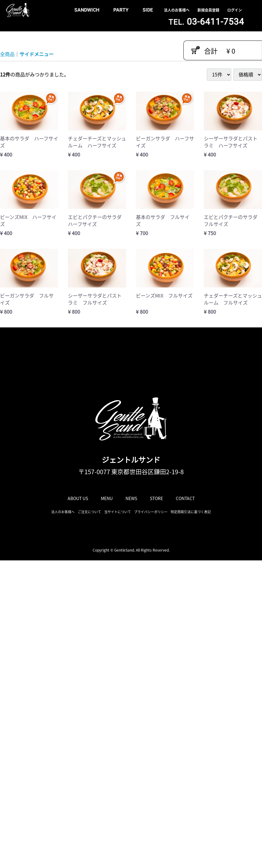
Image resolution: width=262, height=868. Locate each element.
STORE (156, 498)
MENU (107, 498)
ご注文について (89, 512)
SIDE (148, 10)
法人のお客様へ (177, 10)
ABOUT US (78, 498)
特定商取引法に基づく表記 (191, 512)
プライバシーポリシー (151, 512)
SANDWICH (87, 10)
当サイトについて (118, 512)
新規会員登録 (208, 10)
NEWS (131, 498)
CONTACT (185, 498)
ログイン (235, 10)
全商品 (7, 54)
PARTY (121, 10)
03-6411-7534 (206, 22)
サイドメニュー (37, 54)
